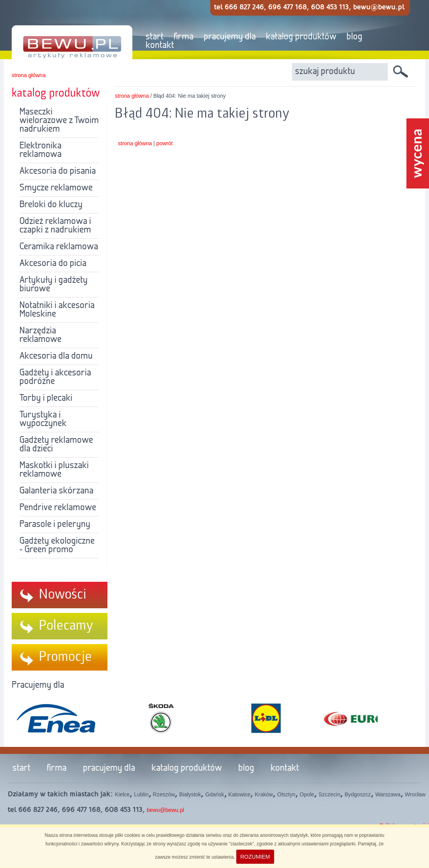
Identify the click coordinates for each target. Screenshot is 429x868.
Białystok (190, 794)
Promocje (65, 657)
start (155, 37)
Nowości (63, 595)
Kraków (264, 794)
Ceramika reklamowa (59, 247)
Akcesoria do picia (53, 264)
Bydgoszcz (358, 794)
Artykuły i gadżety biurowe (54, 285)
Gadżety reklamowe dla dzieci (56, 445)
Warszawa (388, 794)
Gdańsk (214, 794)
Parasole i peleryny (55, 525)
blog (354, 37)
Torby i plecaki (46, 398)
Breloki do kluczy (51, 205)
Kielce (122, 794)
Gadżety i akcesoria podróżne (55, 377)
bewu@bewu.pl (165, 810)
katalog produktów (301, 37)
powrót (165, 143)
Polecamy (66, 626)
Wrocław (415, 794)
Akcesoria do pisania (58, 171)
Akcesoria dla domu (56, 356)
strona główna (29, 75)
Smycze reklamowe (56, 188)
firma (184, 37)
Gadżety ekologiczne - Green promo (57, 546)
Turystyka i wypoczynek (43, 419)
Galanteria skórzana (56, 491)
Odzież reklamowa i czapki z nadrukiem (55, 226)
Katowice (240, 794)
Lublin (141, 794)
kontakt (160, 46)
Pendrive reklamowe (58, 508)
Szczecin (329, 794)
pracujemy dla (230, 37)
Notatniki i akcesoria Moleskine (57, 310)
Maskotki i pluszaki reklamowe (54, 470)
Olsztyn (286, 794)
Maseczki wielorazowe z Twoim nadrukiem (59, 121)
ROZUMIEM (255, 857)
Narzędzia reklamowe (40, 335)
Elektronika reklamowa (40, 150)
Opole (307, 794)
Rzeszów (164, 794)
